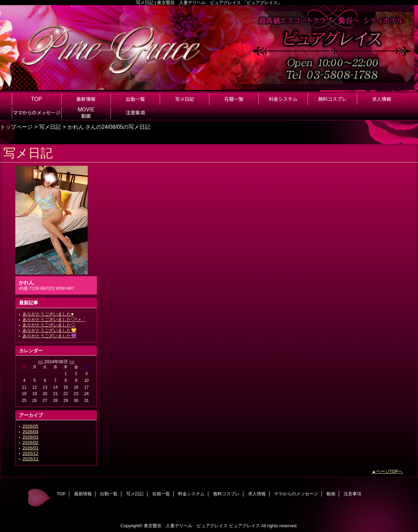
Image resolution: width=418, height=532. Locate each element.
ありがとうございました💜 (49, 336)
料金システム (191, 494)
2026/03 (30, 437)
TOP (37, 99)
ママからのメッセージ (296, 494)
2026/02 (30, 442)
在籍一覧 (161, 494)
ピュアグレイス (245, 526)
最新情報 (83, 494)
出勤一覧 (109, 494)
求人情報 (257, 494)
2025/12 (30, 453)
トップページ (16, 127)
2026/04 (30, 432)
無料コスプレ (226, 494)
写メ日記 (50, 127)
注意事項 (352, 494)
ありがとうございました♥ (48, 314)
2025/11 (30, 459)
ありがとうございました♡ (49, 325)
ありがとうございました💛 (49, 330)
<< (40, 362)
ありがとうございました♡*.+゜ (54, 320)
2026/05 (30, 426)
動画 (331, 494)
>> (72, 362)
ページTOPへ (390, 471)
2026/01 (30, 448)
